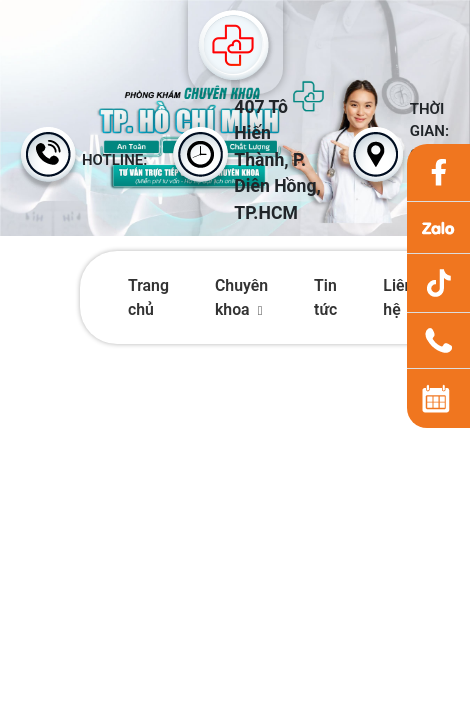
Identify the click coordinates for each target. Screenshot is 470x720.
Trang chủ (148, 297)
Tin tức (325, 297)
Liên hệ (398, 297)
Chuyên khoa (241, 297)
